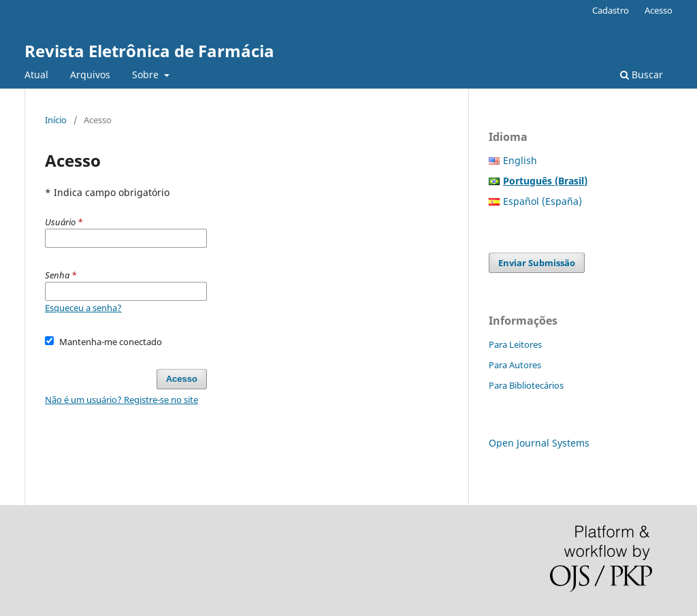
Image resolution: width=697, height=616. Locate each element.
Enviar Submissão (537, 263)
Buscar (642, 75)
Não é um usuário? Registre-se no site (121, 400)
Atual (36, 75)
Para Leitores (515, 344)
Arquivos (90, 75)
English (520, 160)
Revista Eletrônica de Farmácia (149, 51)
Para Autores (515, 365)
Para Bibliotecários (526, 385)
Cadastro (611, 10)
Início (56, 120)
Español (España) (542, 201)
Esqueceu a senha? (83, 308)
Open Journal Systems (539, 443)
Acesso (659, 10)
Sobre (147, 75)
